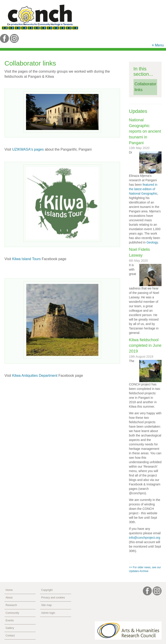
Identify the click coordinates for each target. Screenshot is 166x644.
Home (9, 590)
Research (11, 605)
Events (10, 620)
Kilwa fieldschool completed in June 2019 (145, 346)
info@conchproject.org (145, 538)
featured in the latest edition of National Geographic (143, 189)
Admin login (48, 613)
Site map (46, 605)
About (9, 598)
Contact (10, 636)
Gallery (10, 628)
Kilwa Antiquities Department (35, 376)
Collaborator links (146, 87)
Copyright (47, 590)
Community (12, 613)
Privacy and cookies (53, 598)
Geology (152, 242)
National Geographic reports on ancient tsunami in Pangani (145, 131)
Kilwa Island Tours (26, 259)
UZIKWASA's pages (28, 149)
